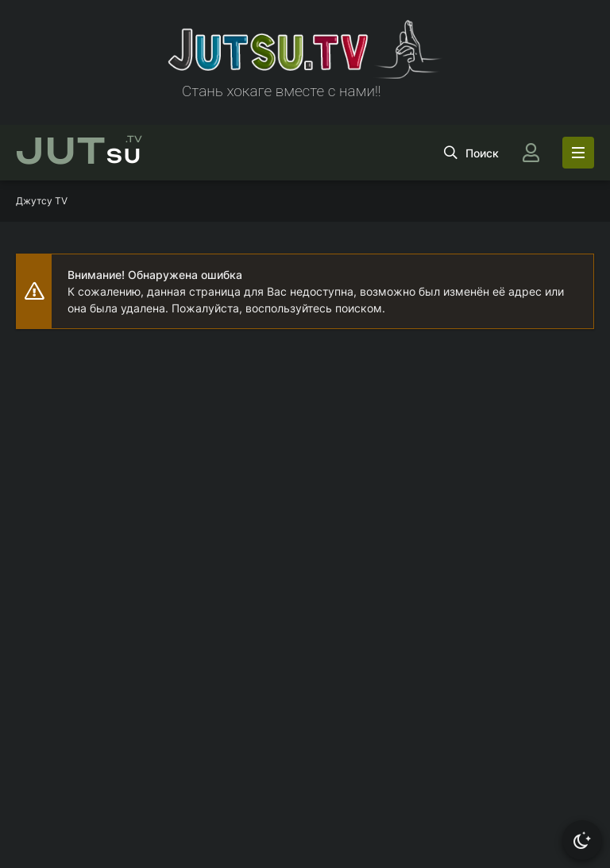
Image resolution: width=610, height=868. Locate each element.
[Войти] (531, 153)
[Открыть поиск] (471, 153)
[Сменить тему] (582, 840)
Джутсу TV (42, 201)
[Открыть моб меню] (578, 153)
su (79, 153)
